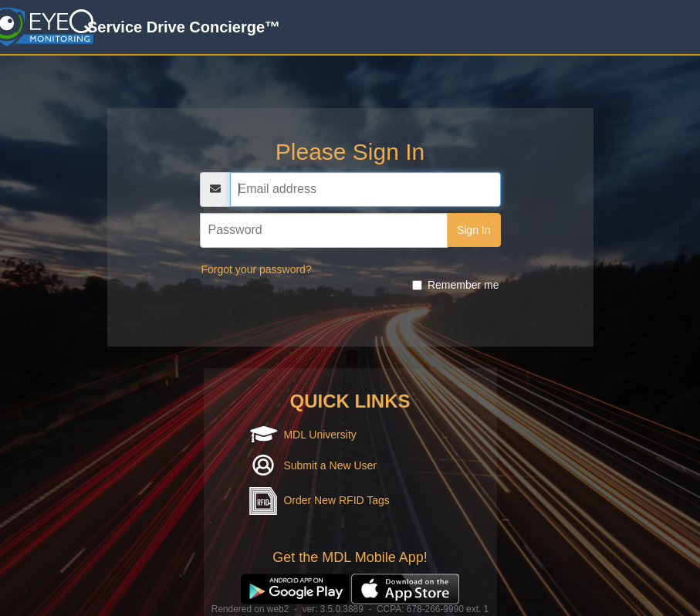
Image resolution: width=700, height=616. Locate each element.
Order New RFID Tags (336, 500)
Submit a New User (330, 465)
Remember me (456, 285)
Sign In (474, 230)
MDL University (320, 435)
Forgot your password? (257, 269)
